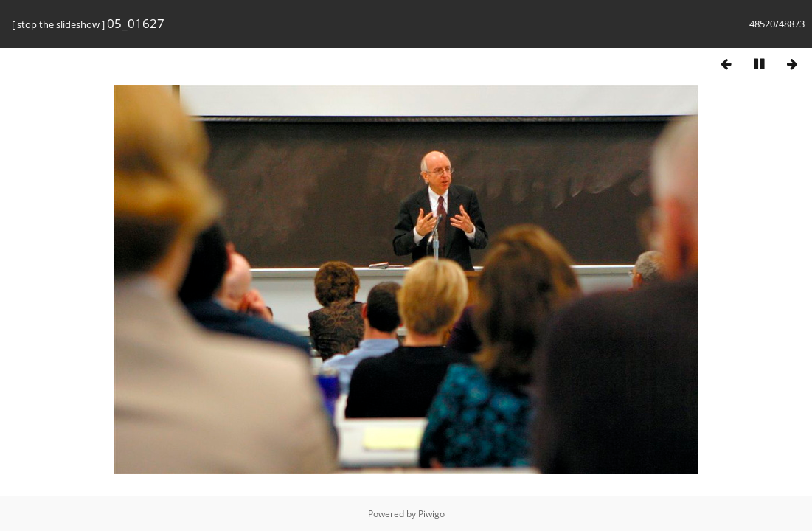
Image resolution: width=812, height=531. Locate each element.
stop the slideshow (58, 24)
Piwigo (431, 514)
